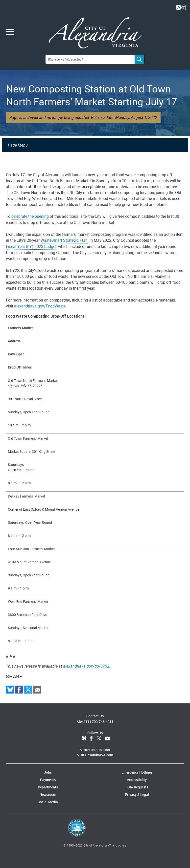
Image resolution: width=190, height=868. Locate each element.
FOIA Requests (137, 787)
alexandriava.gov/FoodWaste (40, 306)
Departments (48, 787)
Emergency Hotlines (137, 772)
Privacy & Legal (137, 794)
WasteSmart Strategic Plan (64, 240)
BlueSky (84, 738)
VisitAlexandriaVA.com (95, 755)
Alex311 (83, 722)
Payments (48, 780)
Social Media (48, 802)
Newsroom (48, 794)
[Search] (140, 59)
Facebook (91, 738)
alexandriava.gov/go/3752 (86, 666)
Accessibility (137, 780)
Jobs (48, 772)
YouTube (107, 738)
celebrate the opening (30, 216)
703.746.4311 (103, 722)
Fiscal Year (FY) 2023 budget (31, 246)
